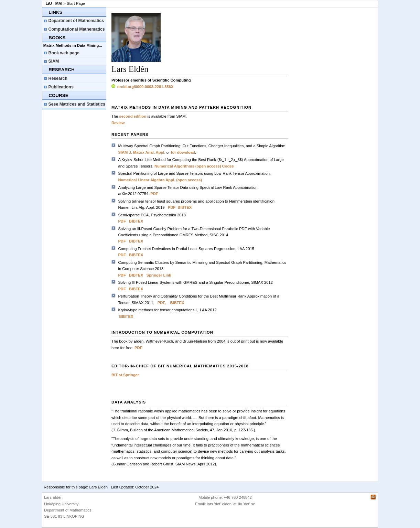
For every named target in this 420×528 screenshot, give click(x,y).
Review (118, 123)
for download (183, 152)
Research (58, 78)
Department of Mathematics (76, 21)
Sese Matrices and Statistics (77, 104)
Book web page (64, 53)
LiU (49, 3)
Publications (61, 87)
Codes (228, 166)
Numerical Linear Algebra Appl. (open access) (160, 180)
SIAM (54, 61)
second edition (133, 116)
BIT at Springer (125, 375)
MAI (59, 3)
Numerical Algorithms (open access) (188, 166)
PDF (154, 194)
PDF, (162, 303)
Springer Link (159, 275)
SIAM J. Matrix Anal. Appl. (142, 152)
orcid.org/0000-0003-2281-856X (142, 87)
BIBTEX (185, 207)
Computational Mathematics (77, 29)
